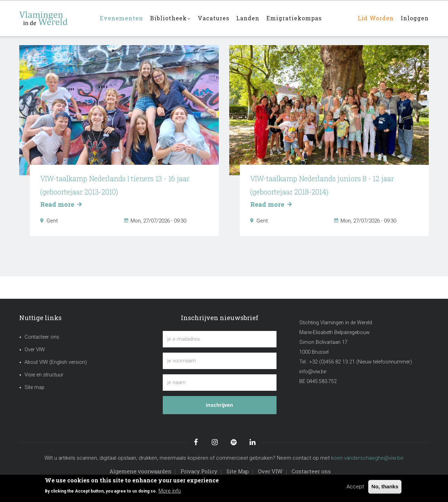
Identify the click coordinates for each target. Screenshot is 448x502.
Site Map (238, 471)
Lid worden (376, 18)
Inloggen (415, 18)
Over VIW (35, 350)
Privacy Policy (199, 471)
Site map (34, 387)
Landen (248, 18)
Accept (355, 487)
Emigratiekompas (294, 18)
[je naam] (220, 383)
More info (170, 491)
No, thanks (385, 486)
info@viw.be (313, 372)
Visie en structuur (44, 375)
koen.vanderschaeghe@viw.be (367, 458)
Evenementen (121, 18)
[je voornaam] (220, 361)
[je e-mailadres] (220, 339)
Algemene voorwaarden (141, 471)
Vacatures (213, 18)
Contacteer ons (42, 337)
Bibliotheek (170, 19)
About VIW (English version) (56, 362)
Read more (61, 204)
